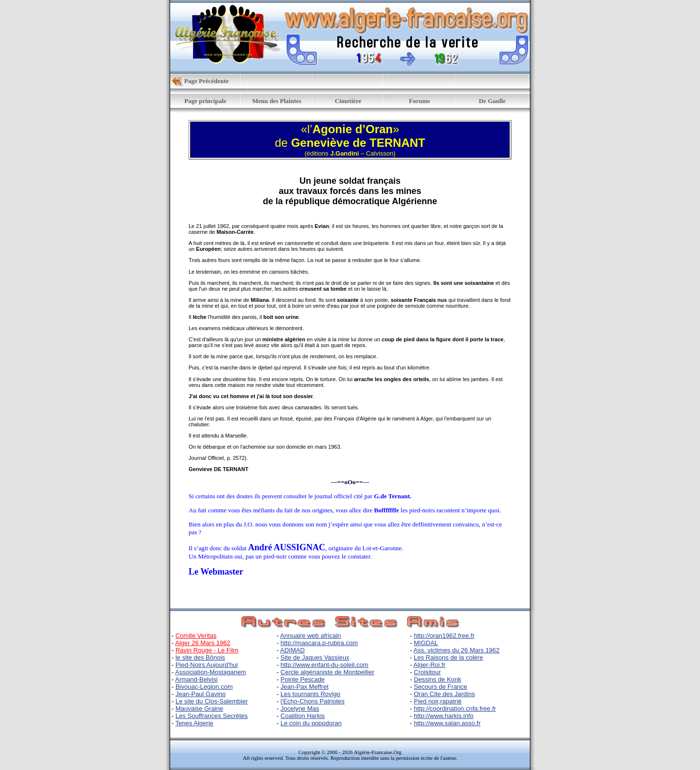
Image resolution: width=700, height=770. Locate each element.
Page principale (205, 101)
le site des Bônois (200, 657)
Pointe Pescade (303, 679)
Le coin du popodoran (311, 723)
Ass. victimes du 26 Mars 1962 (457, 650)
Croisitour (427, 672)
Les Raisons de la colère (448, 657)
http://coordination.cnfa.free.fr (455, 709)
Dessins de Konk (437, 679)
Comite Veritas (196, 636)
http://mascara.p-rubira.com (319, 643)
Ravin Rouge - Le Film (207, 650)
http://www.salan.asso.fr (447, 723)
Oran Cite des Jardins (444, 694)
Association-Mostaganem (210, 672)
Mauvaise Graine (199, 709)
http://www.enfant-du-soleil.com (324, 665)
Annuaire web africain (310, 636)
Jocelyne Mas (300, 709)
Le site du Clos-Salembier (212, 701)
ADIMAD (292, 650)
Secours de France (440, 687)
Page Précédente (206, 81)
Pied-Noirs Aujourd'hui (207, 665)
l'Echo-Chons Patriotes (313, 701)
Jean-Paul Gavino (201, 694)
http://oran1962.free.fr (444, 636)
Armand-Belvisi (196, 679)
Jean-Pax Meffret (305, 687)
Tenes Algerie (194, 723)
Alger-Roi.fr (430, 665)
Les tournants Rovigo (310, 694)
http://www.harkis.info (444, 716)
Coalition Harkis (303, 716)
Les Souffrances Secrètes (212, 716)
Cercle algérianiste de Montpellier (327, 672)
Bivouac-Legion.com (204, 687)
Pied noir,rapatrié (437, 701)
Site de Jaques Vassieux (315, 657)
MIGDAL (426, 643)
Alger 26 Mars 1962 (202, 643)
